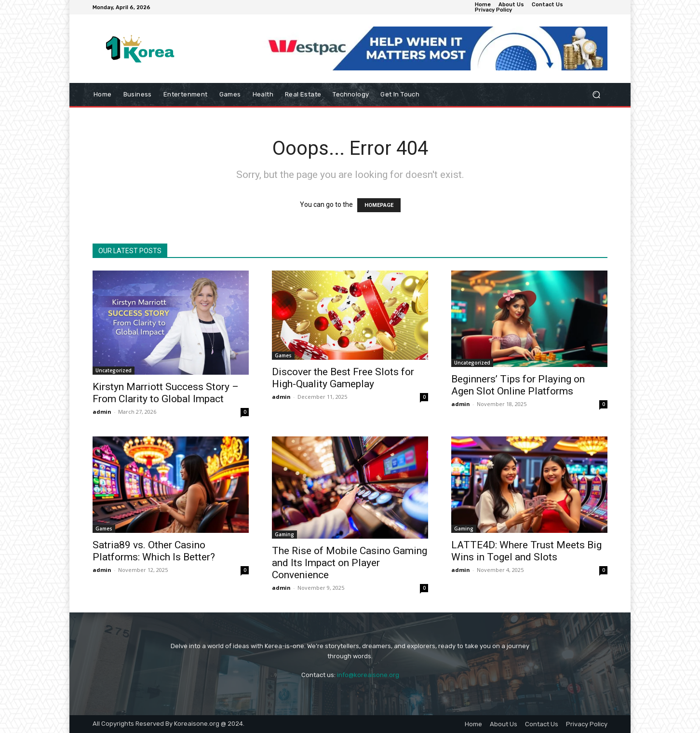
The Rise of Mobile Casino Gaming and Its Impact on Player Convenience (350, 563)
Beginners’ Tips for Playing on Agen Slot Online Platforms (518, 385)
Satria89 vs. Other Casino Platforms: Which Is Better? (154, 551)
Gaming (284, 534)
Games (283, 355)
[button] (596, 95)
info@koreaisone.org (368, 675)
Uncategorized (114, 370)
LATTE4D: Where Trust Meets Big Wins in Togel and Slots (526, 551)
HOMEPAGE (379, 205)
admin (102, 412)
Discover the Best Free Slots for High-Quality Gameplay (343, 378)
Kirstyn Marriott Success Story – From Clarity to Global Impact (166, 393)
